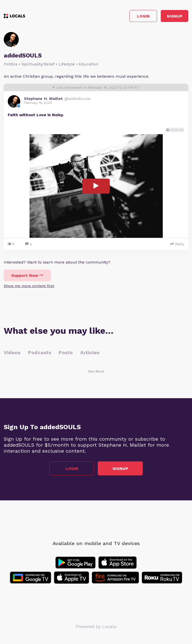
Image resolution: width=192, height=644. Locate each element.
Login (143, 16)
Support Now (27, 275)
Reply (177, 244)
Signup (175, 16)
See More (96, 371)
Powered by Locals (96, 626)
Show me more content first (29, 286)
